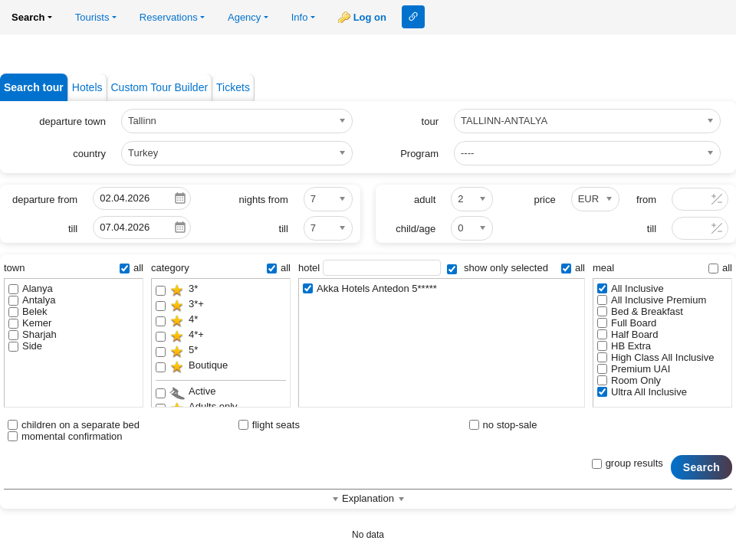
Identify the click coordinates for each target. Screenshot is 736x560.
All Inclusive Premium (652, 300)
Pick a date (180, 198)
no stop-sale (503, 425)
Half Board (628, 334)
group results (628, 463)
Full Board (627, 323)
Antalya (32, 300)
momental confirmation (65, 436)
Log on (370, 17)
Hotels (87, 87)
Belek (28, 311)
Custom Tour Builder (160, 87)
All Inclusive (631, 288)
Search (701, 467)
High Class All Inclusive (655, 357)
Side (25, 346)
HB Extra (624, 346)
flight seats (269, 425)
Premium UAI (634, 369)
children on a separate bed (74, 425)
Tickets (233, 87)
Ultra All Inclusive (642, 392)
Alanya (31, 288)
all (131, 268)
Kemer (30, 323)
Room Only (629, 380)
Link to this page (413, 17)
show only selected (497, 268)
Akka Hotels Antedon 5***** (370, 288)
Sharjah (33, 334)
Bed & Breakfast (640, 311)
